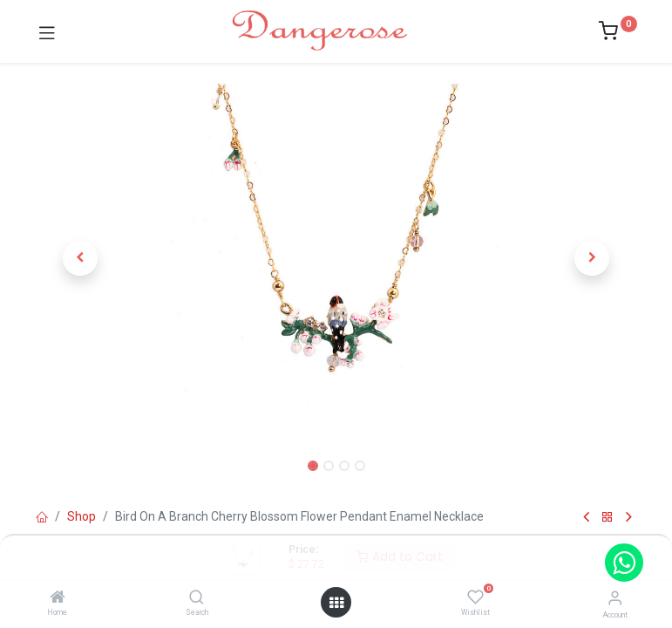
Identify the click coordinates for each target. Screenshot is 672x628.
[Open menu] (336, 603)
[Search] (197, 598)
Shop (81, 516)
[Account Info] (615, 598)
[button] (81, 258)
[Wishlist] (475, 597)
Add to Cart (400, 556)
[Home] (58, 598)
